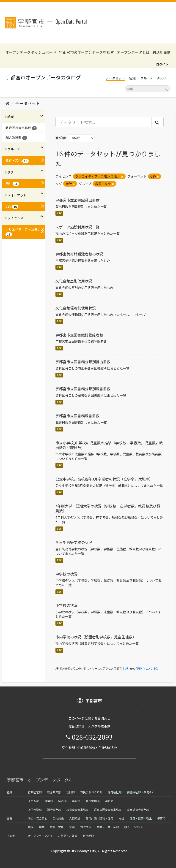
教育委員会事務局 (77, 810)
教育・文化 (57, 827)
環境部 (49, 801)
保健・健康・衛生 (141, 818)
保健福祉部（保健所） (141, 792)
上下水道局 (35, 810)
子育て (161, 818)
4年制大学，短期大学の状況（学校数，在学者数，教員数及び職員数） (108, 508)
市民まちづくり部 (91, 792)
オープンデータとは (133, 52)
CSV (59, 213)
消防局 (109, 801)
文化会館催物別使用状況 (76, 308)
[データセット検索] (148, 89)
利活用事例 (162, 52)
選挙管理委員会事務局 (108, 810)
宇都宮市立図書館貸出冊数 (77, 200)
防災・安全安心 (38, 818)
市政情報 (86, 827)
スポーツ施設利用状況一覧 (77, 227)
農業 (42, 827)
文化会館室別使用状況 (74, 281)
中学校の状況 (66, 574)
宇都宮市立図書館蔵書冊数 (77, 416)
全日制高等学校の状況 (74, 542)
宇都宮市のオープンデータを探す (87, 52)
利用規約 (88, 836)
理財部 (71, 792)
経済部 (62, 801)
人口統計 (75, 818)
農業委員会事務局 (138, 810)
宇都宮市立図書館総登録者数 (79, 335)
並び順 (60, 138)
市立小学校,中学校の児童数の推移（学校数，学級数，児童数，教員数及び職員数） (109, 445)
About (162, 78)
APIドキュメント (146, 668)
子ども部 (33, 801)
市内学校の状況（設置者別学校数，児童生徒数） (96, 637)
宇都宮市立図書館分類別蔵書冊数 (83, 389)
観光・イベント (134, 827)
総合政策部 (54, 792)
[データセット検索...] (104, 122)
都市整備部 (93, 801)
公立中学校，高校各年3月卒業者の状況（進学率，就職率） (104, 479)
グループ (147, 78)
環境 (31, 827)
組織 (132, 78)
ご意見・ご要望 (68, 836)
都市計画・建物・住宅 (99, 818)
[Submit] (166, 88)
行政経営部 (35, 792)
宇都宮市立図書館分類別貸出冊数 (83, 362)
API (127, 668)
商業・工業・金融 (108, 827)
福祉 (121, 818)
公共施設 (58, 818)
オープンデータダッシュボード (31, 52)
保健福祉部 (115, 792)
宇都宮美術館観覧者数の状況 (79, 254)
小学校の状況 (66, 605)
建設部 (76, 801)
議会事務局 (54, 810)
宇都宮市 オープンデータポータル (40, 780)
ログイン (162, 64)
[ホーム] (7, 103)
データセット (115, 78)
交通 (72, 827)
